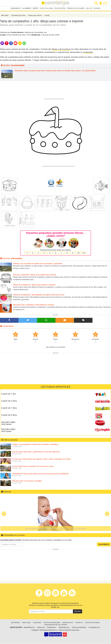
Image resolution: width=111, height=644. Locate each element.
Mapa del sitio (68, 623)
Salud (89, 8)
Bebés (36, 8)
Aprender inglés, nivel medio (8, 430)
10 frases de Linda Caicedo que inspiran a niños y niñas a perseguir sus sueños (41, 459)
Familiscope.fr (52, 628)
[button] (4, 514)
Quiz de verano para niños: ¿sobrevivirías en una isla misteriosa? (36, 452)
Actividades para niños (18, 16)
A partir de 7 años (9, 408)
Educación (60, 8)
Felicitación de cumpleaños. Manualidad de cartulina (34, 305)
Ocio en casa (46, 8)
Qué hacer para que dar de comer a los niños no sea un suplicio (56, 529)
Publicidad (37, 623)
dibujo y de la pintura (61, 49)
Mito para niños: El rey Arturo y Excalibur (27, 481)
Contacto (79, 623)
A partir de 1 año (9, 394)
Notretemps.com (64, 628)
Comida (47, 16)
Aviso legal (26, 623)
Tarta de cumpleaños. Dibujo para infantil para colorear (34, 275)
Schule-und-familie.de (79, 628)
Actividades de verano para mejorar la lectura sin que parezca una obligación (40, 474)
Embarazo (16, 8)
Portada (5, 16)
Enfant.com (41, 628)
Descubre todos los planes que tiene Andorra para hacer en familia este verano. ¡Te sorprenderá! (55, 71)
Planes (97, 8)
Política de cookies (92, 623)
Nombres (27, 8)
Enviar (77, 612)
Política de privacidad (52, 623)
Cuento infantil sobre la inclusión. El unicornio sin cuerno (33, 467)
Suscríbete (104, 545)
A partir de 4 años (9, 401)
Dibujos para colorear (35, 16)
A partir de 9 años (9, 415)
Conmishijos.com (94, 628)
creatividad (88, 52)
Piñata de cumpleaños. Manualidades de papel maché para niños (39, 295)
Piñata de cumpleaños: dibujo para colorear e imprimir (34, 285)
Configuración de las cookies (55, 625)
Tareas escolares (76, 8)
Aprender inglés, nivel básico (8, 423)
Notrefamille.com (29, 628)
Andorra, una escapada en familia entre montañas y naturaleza (38, 264)
